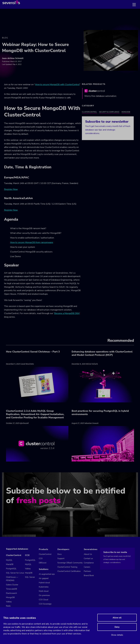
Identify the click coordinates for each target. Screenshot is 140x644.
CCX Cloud (43, 600)
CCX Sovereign (45, 604)
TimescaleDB (11, 589)
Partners (87, 571)
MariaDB (10, 564)
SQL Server (30, 577)
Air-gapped (44, 578)
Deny (117, 627)
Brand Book (89, 575)
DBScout (43, 563)
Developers (63, 549)
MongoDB (126, 112)
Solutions (44, 569)
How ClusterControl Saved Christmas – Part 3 (33, 352)
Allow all (117, 618)
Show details (117, 635)
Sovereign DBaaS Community (70, 563)
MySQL (9, 560)
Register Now (11, 189)
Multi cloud (44, 591)
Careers (87, 567)
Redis (8, 606)
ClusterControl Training (67, 567)
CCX (27, 555)
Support (61, 558)
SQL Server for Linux (15, 573)
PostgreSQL (11, 569)
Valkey (9, 602)
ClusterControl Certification (69, 571)
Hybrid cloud (44, 583)
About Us (88, 554)
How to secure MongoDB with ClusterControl (57, 85)
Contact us (88, 558)
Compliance (89, 563)
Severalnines (91, 549)
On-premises (44, 595)
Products (43, 549)
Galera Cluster (12, 585)
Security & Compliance (109, 112)
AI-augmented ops (47, 574)
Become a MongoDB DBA (67, 313)
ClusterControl (89, 112)
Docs (60, 554)
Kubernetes (44, 587)
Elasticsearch (11, 593)
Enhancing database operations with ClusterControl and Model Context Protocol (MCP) (102, 353)
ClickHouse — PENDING (12, 579)
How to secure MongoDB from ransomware (32, 242)
